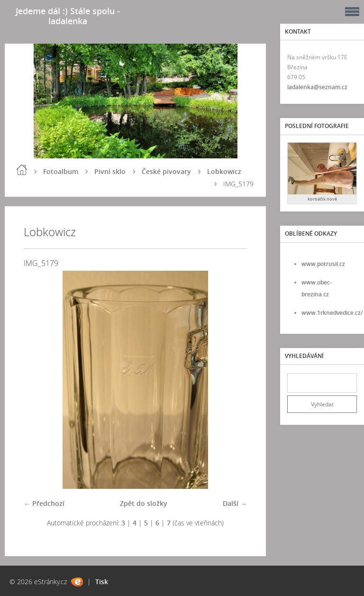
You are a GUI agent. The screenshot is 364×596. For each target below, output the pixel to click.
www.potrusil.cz (323, 264)
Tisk (102, 582)
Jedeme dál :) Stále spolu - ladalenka (68, 16)
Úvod (22, 170)
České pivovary (166, 171)
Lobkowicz (224, 171)
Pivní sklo (110, 171)
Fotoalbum (61, 171)
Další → (235, 503)
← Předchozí (44, 503)
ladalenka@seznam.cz (317, 87)
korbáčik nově (322, 199)
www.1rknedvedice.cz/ (332, 313)
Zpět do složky (144, 503)
